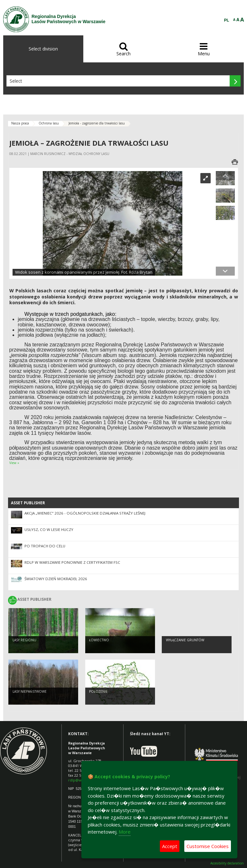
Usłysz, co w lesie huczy (49, 530)
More (125, 832)
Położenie (98, 692)
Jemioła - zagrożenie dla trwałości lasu (97, 123)
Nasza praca (20, 123)
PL (227, 20)
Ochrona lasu (49, 123)
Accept (170, 846)
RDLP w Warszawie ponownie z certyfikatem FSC (72, 562)
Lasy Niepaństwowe (30, 692)
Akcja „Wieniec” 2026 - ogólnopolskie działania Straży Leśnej (85, 513)
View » (14, 463)
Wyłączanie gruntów (185, 641)
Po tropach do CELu (45, 546)
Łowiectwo (99, 641)
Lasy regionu (24, 641)
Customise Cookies (208, 846)
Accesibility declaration (227, 863)
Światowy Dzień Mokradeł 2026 (56, 579)
